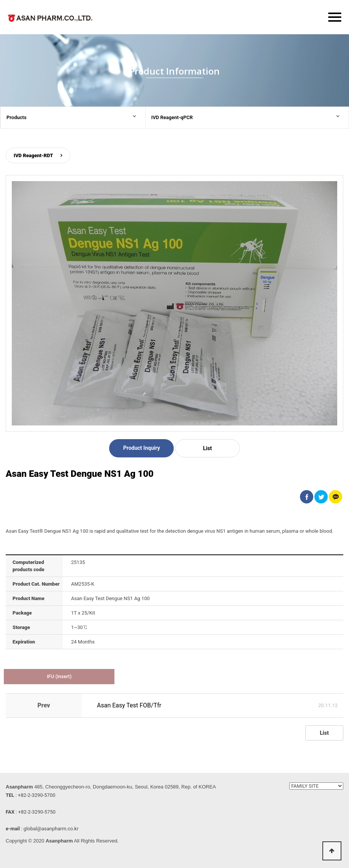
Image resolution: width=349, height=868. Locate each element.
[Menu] (335, 17)
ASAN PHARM (51, 19)
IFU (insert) (59, 676)
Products (17, 117)
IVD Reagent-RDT (33, 155)
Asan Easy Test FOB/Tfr (129, 705)
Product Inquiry (142, 448)
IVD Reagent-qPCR (172, 117)
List (207, 448)
